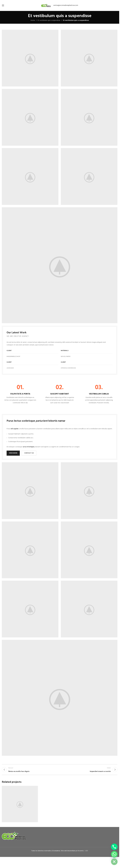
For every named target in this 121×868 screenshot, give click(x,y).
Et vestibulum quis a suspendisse (49, 20)
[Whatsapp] (114, 854)
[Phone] (114, 847)
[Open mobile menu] (3, 5)
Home (33, 20)
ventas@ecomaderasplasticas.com (66, 5)
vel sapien (15, 429)
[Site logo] (46, 5)
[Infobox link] (20, 394)
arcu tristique (28, 447)
